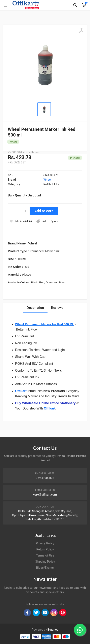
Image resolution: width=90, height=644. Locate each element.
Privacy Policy (45, 543)
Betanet (53, 630)
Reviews (57, 308)
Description (35, 308)
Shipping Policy (45, 562)
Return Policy (45, 549)
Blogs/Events (45, 568)
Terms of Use (45, 556)
